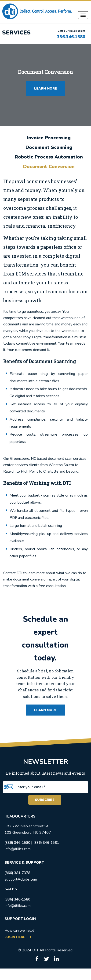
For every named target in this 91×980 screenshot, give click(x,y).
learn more (45, 710)
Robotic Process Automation (49, 157)
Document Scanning (49, 147)
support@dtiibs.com (21, 879)
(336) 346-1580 (17, 843)
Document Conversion (49, 167)
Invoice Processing (49, 138)
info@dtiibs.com (18, 849)
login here (15, 937)
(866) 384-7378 (17, 873)
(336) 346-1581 (46, 843)
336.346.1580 (71, 37)
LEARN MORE (45, 89)
